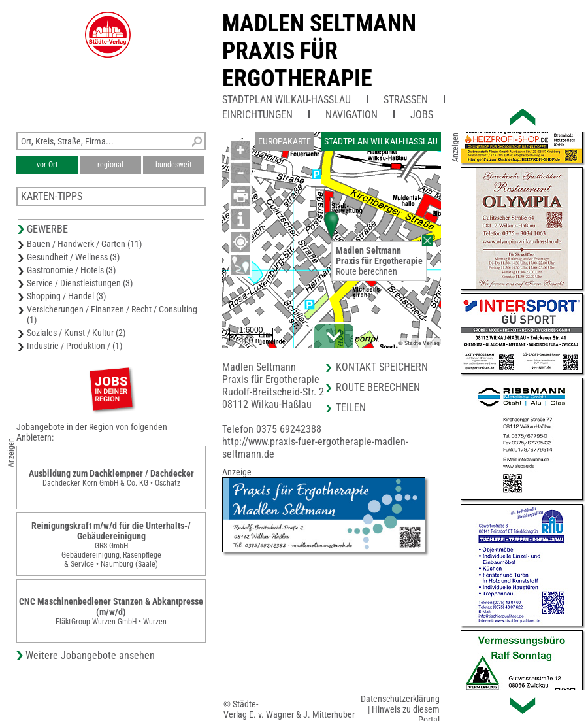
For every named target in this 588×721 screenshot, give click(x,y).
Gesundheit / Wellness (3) (73, 257)
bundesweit (174, 165)
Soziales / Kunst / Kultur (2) (76, 333)
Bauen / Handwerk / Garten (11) (84, 244)
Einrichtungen (257, 115)
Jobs (422, 115)
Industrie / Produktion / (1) (74, 346)
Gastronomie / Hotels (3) (71, 270)
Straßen (406, 100)
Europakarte (285, 141)
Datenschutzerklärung (400, 699)
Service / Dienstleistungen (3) (80, 283)
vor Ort (47, 165)
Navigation (351, 115)
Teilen (351, 408)
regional (110, 165)
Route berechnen (367, 271)
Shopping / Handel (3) (66, 296)
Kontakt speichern (382, 367)
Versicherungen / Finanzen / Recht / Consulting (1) (112, 314)
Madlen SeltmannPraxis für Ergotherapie (319, 51)
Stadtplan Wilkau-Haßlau (286, 100)
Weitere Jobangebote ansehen (90, 655)
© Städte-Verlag (419, 343)
